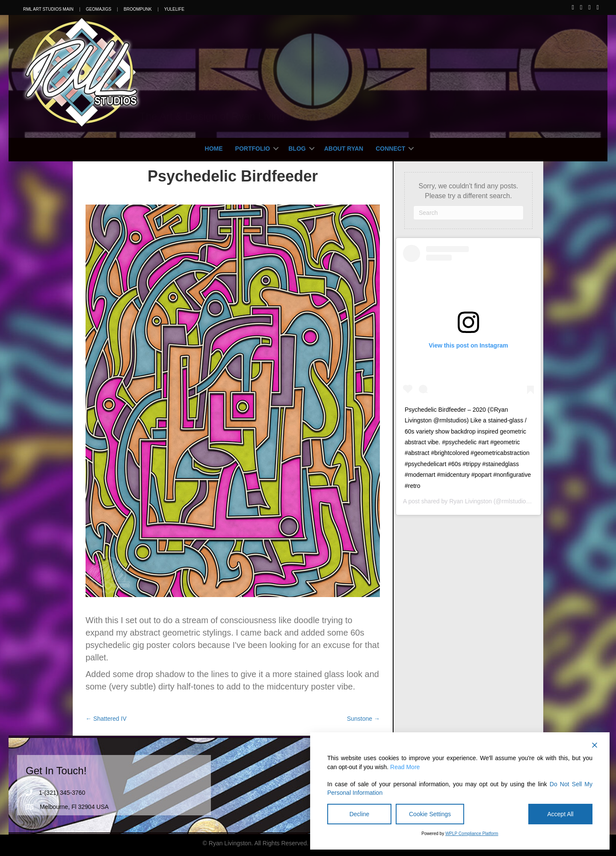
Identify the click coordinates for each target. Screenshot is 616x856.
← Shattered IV (106, 719)
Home (214, 149)
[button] (276, 149)
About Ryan (344, 149)
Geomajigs (99, 9)
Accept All (560, 814)
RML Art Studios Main (48, 9)
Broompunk (138, 9)
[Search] (468, 213)
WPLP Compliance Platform (472, 834)
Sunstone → (363, 719)
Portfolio (253, 149)
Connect (390, 149)
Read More (405, 767)
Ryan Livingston (471, 501)
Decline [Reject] (360, 814)
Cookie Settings (430, 814)
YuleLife (174, 9)
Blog (297, 149)
